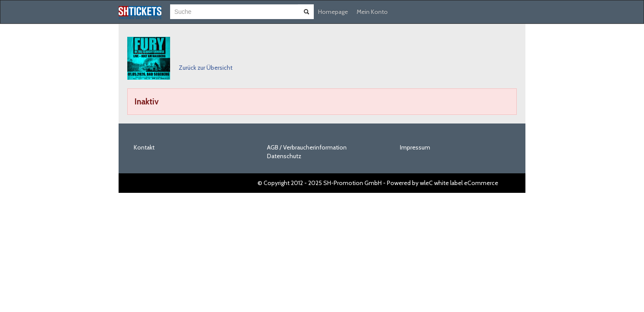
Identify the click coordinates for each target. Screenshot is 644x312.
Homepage (333, 12)
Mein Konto (372, 12)
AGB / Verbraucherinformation (307, 147)
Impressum (415, 147)
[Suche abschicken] (306, 12)
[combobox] (234, 12)
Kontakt (144, 147)
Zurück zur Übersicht (206, 68)
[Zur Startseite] (140, 13)
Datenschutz (284, 156)
